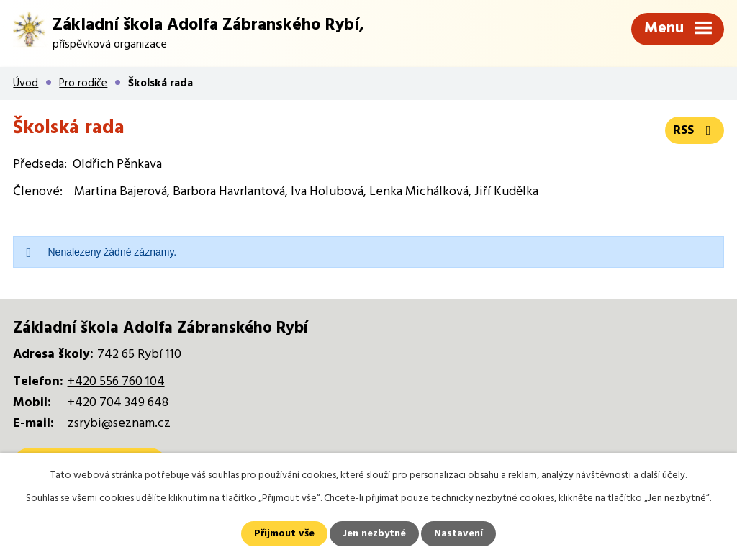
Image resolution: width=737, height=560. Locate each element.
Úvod (26, 83)
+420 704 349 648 (118, 403)
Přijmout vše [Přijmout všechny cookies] (284, 534)
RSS (695, 131)
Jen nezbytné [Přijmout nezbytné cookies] (374, 534)
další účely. (664, 475)
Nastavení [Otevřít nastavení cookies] (458, 534)
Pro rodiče (83, 83)
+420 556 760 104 (116, 382)
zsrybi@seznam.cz (119, 424)
